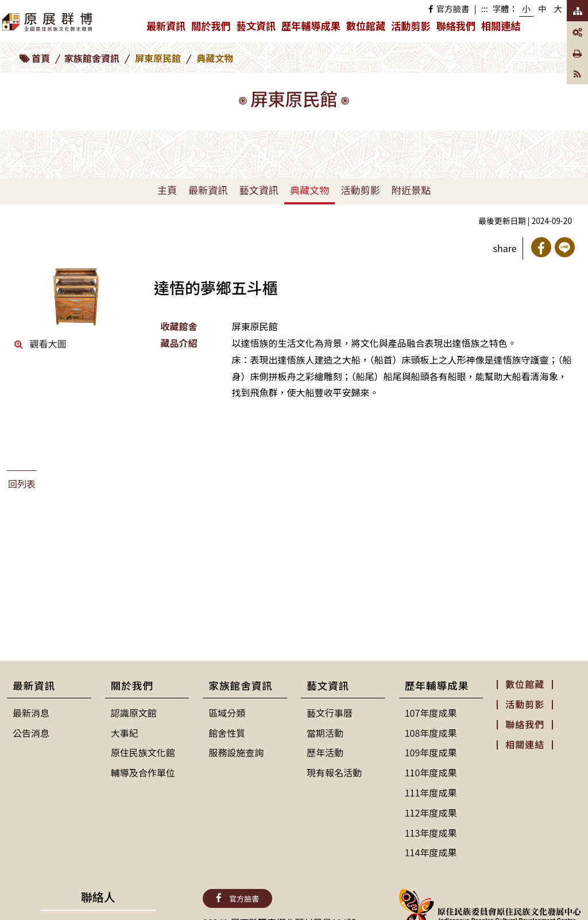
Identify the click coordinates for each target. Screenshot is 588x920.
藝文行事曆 (330, 713)
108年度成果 (431, 733)
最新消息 (31, 713)
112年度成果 (431, 813)
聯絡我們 (456, 26)
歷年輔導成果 (312, 28)
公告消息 (31, 733)
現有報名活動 (334, 772)
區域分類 (227, 713)
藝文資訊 (258, 28)
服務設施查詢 (236, 752)
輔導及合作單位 (143, 772)
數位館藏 (366, 26)
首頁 (41, 58)
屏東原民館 (158, 58)
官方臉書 (449, 8)
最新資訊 (167, 28)
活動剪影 (411, 26)
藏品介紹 (179, 343)
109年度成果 (431, 752)
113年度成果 (431, 833)
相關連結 (501, 26)
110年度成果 (431, 772)
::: (485, 8)
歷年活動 (325, 752)
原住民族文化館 (143, 752)
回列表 (22, 484)
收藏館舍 (179, 326)
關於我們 (212, 28)
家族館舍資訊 (92, 58)
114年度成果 (431, 852)
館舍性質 (227, 733)
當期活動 (325, 733)
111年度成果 (431, 793)
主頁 (167, 190)
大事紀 (125, 733)
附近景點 (411, 190)
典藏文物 (310, 190)
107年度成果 (431, 713)
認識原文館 (134, 713)
